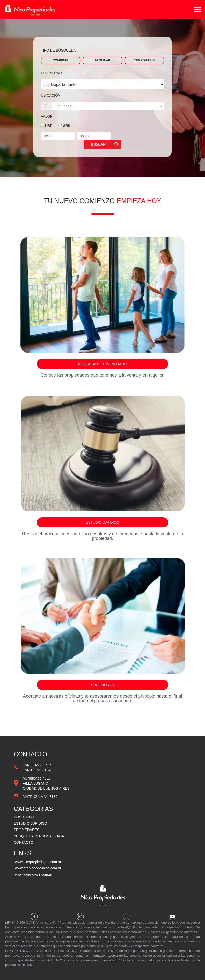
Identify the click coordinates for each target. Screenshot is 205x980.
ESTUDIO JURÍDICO (31, 823)
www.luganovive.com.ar (34, 874)
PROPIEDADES (27, 830)
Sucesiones (103, 685)
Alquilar (102, 60)
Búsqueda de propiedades (102, 364)
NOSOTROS (24, 817)
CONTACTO (24, 842)
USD (49, 126)
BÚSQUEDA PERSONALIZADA (39, 836)
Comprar (61, 60)
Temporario (144, 60)
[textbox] (107, 106)
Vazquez (31, 12)
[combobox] (108, 106)
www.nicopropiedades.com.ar (38, 862)
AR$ (66, 126)
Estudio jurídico (102, 522)
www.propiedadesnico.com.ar (38, 868)
